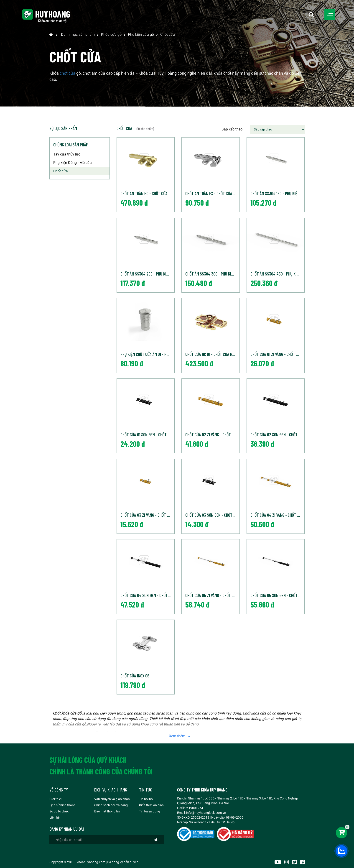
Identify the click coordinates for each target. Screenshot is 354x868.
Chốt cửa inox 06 (135, 676)
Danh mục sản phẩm (78, 34)
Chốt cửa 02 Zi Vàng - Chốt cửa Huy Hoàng (212, 434)
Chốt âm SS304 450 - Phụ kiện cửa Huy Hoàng (277, 274)
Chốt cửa (168, 34)
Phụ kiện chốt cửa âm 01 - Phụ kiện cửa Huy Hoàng (147, 354)
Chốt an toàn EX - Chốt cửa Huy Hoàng (212, 193)
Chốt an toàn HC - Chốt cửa (144, 193)
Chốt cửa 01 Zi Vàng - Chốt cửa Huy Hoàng (277, 354)
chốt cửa (67, 73)
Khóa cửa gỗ (111, 34)
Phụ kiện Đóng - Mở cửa (73, 163)
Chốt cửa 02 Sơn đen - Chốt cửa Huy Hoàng (277, 434)
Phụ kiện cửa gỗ (141, 34)
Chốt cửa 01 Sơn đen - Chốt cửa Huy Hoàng (147, 434)
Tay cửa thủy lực (67, 154)
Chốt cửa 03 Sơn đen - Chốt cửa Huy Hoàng (212, 515)
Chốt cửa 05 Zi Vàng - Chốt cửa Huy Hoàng (212, 595)
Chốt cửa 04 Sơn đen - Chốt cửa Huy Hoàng (147, 595)
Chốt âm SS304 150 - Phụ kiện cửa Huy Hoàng (277, 193)
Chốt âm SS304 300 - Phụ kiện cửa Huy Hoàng (212, 274)
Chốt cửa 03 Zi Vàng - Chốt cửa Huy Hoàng (147, 515)
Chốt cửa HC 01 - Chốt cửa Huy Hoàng (212, 354)
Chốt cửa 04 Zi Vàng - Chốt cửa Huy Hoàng (277, 515)
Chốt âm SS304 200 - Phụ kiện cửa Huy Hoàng (147, 274)
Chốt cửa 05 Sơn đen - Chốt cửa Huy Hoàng (277, 595)
